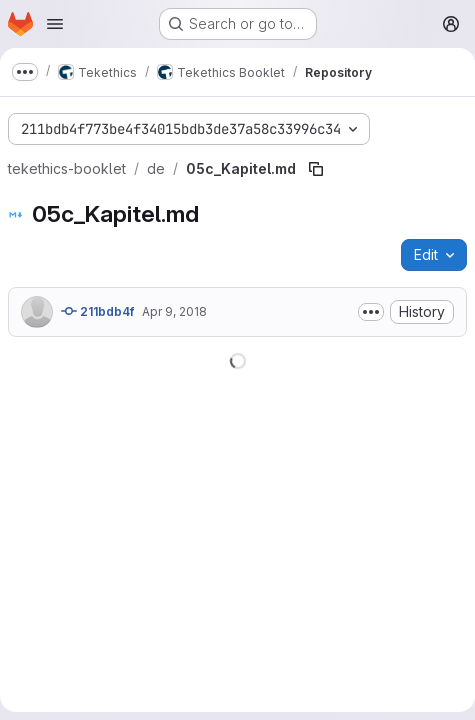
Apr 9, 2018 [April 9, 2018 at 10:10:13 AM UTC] (174, 311)
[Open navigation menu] (55, 24)
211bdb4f (97, 311)
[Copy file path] (316, 169)
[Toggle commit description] (371, 312)
